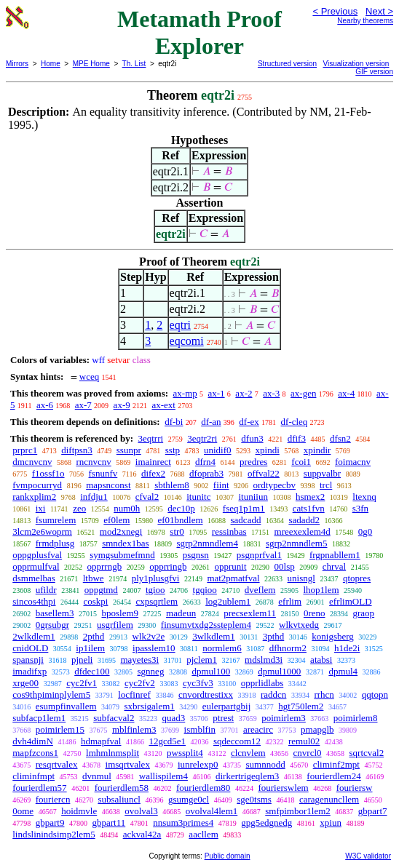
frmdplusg (55, 543)
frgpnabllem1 (335, 555)
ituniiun (253, 497)
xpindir (317, 450)
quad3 (173, 718)
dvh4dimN (33, 741)
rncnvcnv (93, 462)
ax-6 (45, 405)
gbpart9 (50, 823)
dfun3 (252, 438)
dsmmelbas (34, 578)
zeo (79, 508)
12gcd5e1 (167, 741)
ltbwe (94, 578)
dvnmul (97, 776)
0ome (23, 811)
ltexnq (364, 497)
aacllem (203, 834)
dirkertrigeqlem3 (247, 776)
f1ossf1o (48, 473)
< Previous (335, 11)
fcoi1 (301, 462)
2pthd (94, 636)
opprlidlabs (262, 683)
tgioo (155, 590)
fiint (221, 485)
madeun (181, 613)
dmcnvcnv (32, 462)
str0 (177, 531)
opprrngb (105, 566)
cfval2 (147, 497)
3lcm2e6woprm (42, 531)
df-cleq (295, 422)
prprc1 (25, 450)
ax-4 (346, 393)
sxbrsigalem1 (150, 706)
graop (364, 613)
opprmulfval (36, 566)
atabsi (321, 660)
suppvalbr (322, 473)
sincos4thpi (34, 601)
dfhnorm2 (288, 648)
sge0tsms (254, 799)
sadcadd (246, 520)
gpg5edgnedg (266, 823)
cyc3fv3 (198, 683)
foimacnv (353, 462)
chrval (334, 566)
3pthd (274, 636)
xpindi (268, 450)
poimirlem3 (284, 718)
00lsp (285, 566)
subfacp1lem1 (39, 718)
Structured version (287, 64)
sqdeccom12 (237, 741)
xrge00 (25, 683)
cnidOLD (30, 648)
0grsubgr (52, 625)
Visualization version (356, 64)
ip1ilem (90, 648)
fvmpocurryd (37, 485)
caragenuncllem (329, 799)
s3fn (360, 508)
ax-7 (83, 405)
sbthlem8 (172, 485)
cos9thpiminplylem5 (51, 694)
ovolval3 (141, 811)
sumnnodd (266, 764)
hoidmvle (79, 811)
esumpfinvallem (66, 706)
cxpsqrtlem (157, 601)
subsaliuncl (119, 799)
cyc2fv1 (82, 683)
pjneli (82, 660)
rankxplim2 (34, 497)
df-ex (249, 422)
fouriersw (355, 788)
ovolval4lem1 (212, 811)
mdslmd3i (264, 660)
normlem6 (222, 648)
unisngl (301, 578)
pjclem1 (202, 660)
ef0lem (116, 520)
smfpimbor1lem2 (298, 811)
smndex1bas (125, 543)
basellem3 (55, 613)
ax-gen (303, 393)
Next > (379, 11)
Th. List (134, 64)
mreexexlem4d (303, 531)
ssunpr (129, 450)
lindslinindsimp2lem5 (54, 834)
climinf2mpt (336, 764)
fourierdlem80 (203, 788)
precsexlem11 (250, 613)
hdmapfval (101, 741)
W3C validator (368, 856)
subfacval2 (114, 718)
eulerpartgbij (226, 706)
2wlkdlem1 (34, 636)
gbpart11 (108, 823)
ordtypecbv (274, 485)
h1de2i (347, 648)
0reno (315, 613)
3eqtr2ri (202, 438)
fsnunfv (103, 473)
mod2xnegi (121, 531)
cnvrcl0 (308, 753)
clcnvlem (248, 753)
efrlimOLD (350, 601)
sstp (173, 450)
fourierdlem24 (333, 776)
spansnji (28, 660)
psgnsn (196, 555)
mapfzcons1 (35, 753)
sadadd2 (304, 520)
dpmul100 (211, 671)
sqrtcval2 (367, 753)
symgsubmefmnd (122, 555)
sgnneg (151, 671)
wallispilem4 (163, 776)
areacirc (258, 729)
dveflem (260, 590)
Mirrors (17, 64)
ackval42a (142, 834)
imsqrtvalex (128, 764)
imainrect (153, 462)
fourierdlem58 (122, 788)
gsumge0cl (189, 799)
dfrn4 (205, 462)
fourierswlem (283, 788)
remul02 (304, 741)
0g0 (366, 531)
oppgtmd (101, 590)
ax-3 (271, 393)
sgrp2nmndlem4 (207, 543)
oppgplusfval (37, 555)
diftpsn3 (77, 450)
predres (253, 462)
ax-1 (217, 393)
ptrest (223, 718)
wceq (89, 377)
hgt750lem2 (301, 706)
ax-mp (185, 393)
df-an (211, 422)
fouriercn (53, 799)
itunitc (198, 497)
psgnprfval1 (259, 555)
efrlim (290, 601)
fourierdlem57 (39, 788)
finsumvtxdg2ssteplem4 (206, 625)
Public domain (228, 856)
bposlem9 (120, 613)
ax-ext (163, 405)
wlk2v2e (148, 636)
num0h (127, 508)
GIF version (374, 72)
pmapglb (317, 729)
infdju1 (94, 497)
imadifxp (29, 671)
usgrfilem (115, 625)
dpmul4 (343, 671)
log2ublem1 (228, 601)
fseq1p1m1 (244, 508)
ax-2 (244, 393)
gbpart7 (373, 811)
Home (51, 64)
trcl (326, 485)
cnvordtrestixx (206, 694)
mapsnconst (108, 485)
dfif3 (297, 438)
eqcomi (187, 341)
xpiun (331, 823)
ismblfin (200, 729)
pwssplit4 (185, 753)
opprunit (230, 566)
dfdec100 (92, 671)
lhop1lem (321, 590)
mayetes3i (139, 660)
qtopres (357, 578)
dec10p (181, 508)
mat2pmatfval (233, 578)
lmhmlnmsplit (112, 753)
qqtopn (375, 694)
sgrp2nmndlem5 (297, 543)
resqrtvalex (57, 764)
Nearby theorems (365, 21)
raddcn (273, 694)
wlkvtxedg (299, 625)
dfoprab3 (206, 473)
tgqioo (205, 590)
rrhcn (324, 694)
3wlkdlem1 (214, 636)
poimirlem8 (356, 718)
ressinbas (229, 531)
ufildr (46, 590)
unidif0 (218, 450)
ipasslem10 (154, 648)
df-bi (174, 422)
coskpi (95, 601)
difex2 (153, 473)
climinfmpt (33, 776)
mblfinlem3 (134, 729)
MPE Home (91, 64)
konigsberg (333, 636)
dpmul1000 (279, 671)
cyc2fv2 (140, 683)
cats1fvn (309, 508)
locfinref (134, 694)
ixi (41, 508)
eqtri (180, 325)
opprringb (168, 566)
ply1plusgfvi (156, 578)
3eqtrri (150, 438)
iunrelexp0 (198, 764)
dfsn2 (340, 438)
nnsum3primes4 (183, 823)
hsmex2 (310, 497)
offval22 (264, 473)
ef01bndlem (180, 520)
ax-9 (122, 405)
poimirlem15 (60, 729)
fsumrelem (56, 520)
